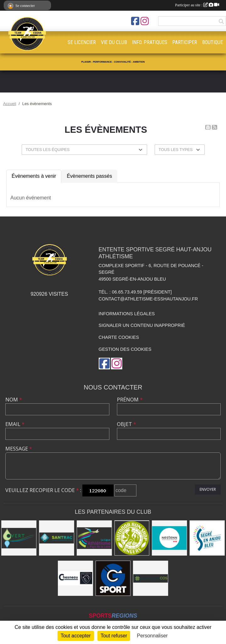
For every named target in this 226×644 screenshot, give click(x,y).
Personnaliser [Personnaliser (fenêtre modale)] (152, 636)
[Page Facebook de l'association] (135, 21)
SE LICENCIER (82, 42)
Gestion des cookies (125, 349)
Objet (127, 424)
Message (19, 449)
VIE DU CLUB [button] (114, 42)
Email (15, 424)
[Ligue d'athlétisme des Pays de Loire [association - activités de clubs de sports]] (94, 538)
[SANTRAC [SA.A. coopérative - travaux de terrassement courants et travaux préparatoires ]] (57, 538)
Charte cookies (119, 337)
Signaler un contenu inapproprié (142, 325)
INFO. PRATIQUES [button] (150, 42)
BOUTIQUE (212, 42)
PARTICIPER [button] (185, 42)
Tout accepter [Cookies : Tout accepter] (76, 636)
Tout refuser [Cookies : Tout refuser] (114, 636)
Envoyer (208, 489)
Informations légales (127, 314)
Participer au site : (197, 5)
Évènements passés (89, 176)
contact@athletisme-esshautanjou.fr (148, 299)
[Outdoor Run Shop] (132, 538)
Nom (14, 400)
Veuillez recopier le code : (43, 490)
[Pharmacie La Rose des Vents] (151, 578)
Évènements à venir (34, 176)
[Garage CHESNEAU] (75, 578)
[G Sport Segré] (113, 578)
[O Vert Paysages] (19, 538)
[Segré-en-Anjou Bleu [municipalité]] (207, 538)
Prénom (130, 400)
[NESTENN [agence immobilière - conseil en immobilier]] (169, 538)
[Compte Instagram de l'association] (145, 21)
